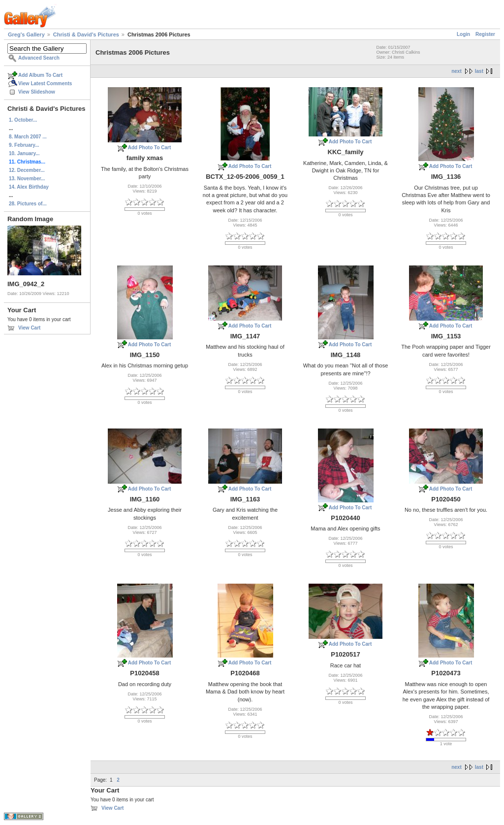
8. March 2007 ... (28, 137)
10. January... (24, 153)
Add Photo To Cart (150, 148)
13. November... (27, 179)
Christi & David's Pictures (86, 34)
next (457, 71)
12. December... (27, 170)
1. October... (23, 120)
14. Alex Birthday (29, 187)
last (479, 71)
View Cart (29, 328)
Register (485, 34)
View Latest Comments (45, 83)
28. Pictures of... (28, 204)
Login (463, 34)
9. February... (24, 145)
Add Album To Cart (40, 75)
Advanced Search (39, 58)
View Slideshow (37, 92)
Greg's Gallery (26, 34)
